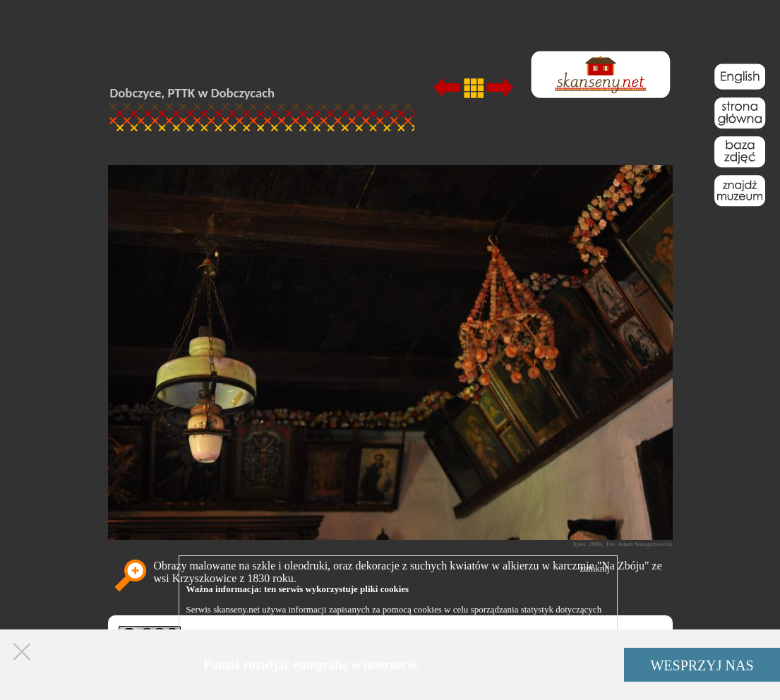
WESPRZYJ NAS (702, 665)
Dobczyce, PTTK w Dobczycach (193, 93)
